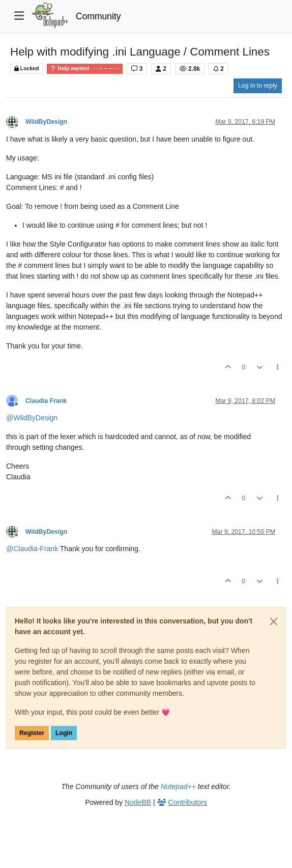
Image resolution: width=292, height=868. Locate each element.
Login (64, 733)
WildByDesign (46, 122)
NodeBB (138, 802)
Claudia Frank (46, 401)
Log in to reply (258, 86)
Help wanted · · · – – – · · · (85, 69)
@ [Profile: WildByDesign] (32, 418)
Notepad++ (178, 786)
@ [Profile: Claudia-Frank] (32, 549)
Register (32, 733)
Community (98, 16)
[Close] (274, 621)
